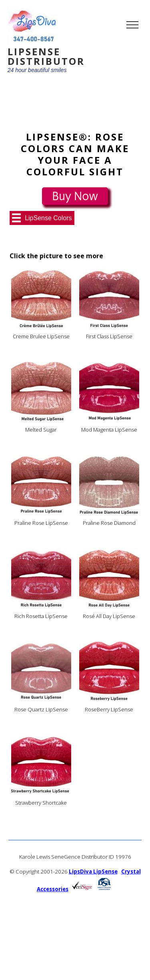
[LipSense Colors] (42, 218)
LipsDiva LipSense (93, 872)
